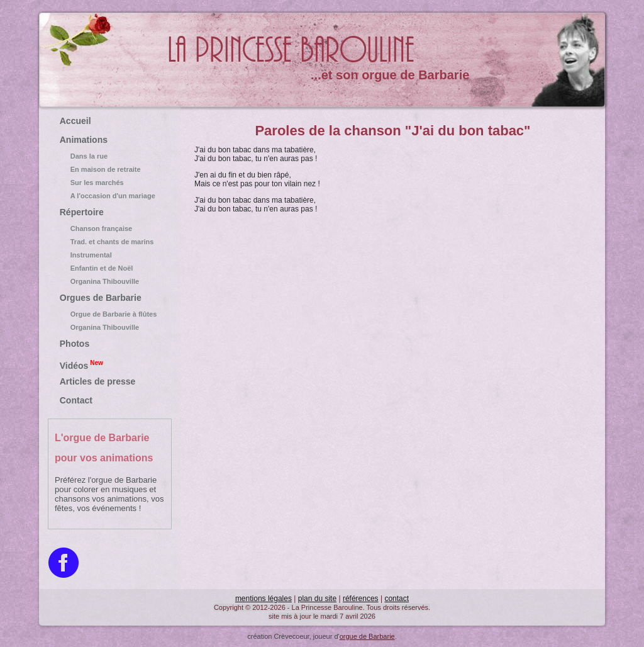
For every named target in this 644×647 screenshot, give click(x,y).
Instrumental (110, 255)
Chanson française (110, 228)
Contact (76, 400)
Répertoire (82, 212)
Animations (84, 140)
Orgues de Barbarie (101, 298)
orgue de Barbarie (367, 636)
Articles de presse (98, 381)
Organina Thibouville (110, 281)
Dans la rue (110, 156)
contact (397, 599)
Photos (75, 344)
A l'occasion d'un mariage (110, 196)
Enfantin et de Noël (110, 268)
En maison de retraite (110, 169)
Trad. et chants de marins (110, 242)
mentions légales (264, 599)
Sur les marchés (110, 183)
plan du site (317, 599)
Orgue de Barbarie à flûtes (110, 314)
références (361, 599)
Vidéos (81, 364)
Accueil (75, 121)
